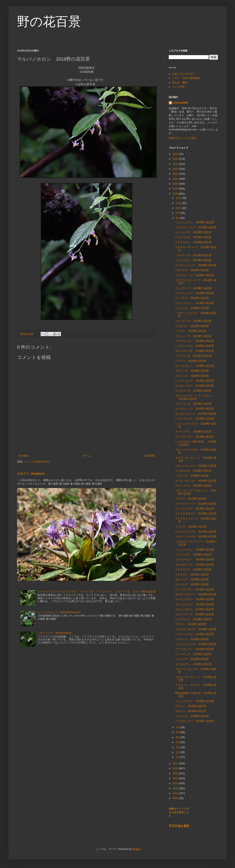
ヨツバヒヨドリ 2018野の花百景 (195, 366)
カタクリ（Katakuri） (32, 474)
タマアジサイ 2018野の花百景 (193, 432)
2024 (176, 164)
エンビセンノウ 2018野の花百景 (195, 409)
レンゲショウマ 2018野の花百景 (195, 381)
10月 (179, 208)
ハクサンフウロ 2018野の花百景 (196, 346)
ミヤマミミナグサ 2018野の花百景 (196, 537)
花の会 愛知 (180, 83)
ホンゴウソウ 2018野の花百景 (193, 288)
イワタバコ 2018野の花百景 (192, 639)
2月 (178, 752)
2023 (176, 169)
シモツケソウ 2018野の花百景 (193, 255)
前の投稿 (150, 456)
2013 (176, 783)
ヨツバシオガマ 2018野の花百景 (195, 604)
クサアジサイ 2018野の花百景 (193, 242)
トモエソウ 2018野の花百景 (192, 476)
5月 (178, 737)
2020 (176, 184)
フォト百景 (178, 87)
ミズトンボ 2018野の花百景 (192, 376)
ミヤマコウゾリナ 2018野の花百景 (196, 504)
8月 (178, 218)
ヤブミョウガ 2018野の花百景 (193, 486)
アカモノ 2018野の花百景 (191, 706)
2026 (176, 154)
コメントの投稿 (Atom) (37, 462)
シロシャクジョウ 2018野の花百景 (196, 466)
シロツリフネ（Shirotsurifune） (56, 633)
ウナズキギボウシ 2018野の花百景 (196, 514)
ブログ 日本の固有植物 (186, 78)
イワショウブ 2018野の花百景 (193, 260)
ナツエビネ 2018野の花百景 (192, 308)
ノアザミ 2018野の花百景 (191, 331)
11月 (179, 203)
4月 (178, 742)
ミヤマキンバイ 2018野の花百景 (195, 275)
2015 (176, 774)
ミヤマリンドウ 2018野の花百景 (195, 293)
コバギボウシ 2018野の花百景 (193, 664)
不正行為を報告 (179, 826)
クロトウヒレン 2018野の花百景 (195, 303)
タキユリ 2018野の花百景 (191, 711)
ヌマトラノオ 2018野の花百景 (193, 404)
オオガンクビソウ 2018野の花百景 (196, 414)
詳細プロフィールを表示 (183, 138)
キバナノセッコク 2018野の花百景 (196, 481)
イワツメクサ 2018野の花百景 (193, 555)
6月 (178, 732)
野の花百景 (49, 22)
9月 (178, 213)
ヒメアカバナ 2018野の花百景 (193, 619)
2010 (176, 798)
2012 (176, 788)
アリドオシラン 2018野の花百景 (195, 649)
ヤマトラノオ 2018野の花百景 (193, 356)
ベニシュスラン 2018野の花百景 (195, 222)
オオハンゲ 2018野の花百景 (192, 580)
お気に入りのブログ (183, 74)
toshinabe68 (180, 103)
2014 (176, 778)
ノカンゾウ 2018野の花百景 (192, 659)
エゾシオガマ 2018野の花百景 (193, 232)
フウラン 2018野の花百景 (191, 499)
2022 (176, 174)
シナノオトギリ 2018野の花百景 (195, 590)
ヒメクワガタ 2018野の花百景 (193, 237)
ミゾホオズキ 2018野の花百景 (193, 471)
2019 (176, 189)
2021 (176, 179)
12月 (179, 198)
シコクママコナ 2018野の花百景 (195, 419)
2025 (176, 159)
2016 (176, 768)
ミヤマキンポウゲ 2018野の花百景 (196, 629)
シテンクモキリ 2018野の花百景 (195, 701)
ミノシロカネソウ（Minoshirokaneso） (60, 612)
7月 (178, 727)
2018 (176, 194)
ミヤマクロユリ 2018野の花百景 (195, 560)
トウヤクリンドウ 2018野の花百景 (196, 227)
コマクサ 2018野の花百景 (191, 527)
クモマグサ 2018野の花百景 (192, 270)
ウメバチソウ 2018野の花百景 (193, 321)
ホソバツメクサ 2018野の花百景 (195, 509)
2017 (176, 764)
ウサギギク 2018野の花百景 (192, 575)
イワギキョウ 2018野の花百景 (193, 570)
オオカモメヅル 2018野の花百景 (195, 565)
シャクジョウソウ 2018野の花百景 (196, 644)
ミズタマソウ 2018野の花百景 (193, 391)
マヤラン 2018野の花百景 (191, 624)
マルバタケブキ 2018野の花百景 (195, 351)
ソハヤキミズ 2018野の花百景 (193, 654)
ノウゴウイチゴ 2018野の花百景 (195, 721)
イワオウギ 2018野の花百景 (192, 326)
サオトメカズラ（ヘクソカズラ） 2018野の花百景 (195, 397)
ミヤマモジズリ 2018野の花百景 (195, 341)
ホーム (86, 456)
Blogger (137, 849)
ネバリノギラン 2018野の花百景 (195, 599)
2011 (176, 793)
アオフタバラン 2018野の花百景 (195, 437)
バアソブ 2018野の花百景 (191, 361)
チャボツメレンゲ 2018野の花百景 (196, 265)
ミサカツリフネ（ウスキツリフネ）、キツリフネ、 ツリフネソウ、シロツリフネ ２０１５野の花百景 (97, 592)
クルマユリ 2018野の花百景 (192, 716)
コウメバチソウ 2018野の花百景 (195, 614)
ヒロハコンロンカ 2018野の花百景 (196, 532)
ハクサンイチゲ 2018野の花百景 (195, 634)
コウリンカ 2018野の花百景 (192, 371)
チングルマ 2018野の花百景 (192, 298)
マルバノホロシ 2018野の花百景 (195, 609)
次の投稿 (23, 456)
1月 (178, 757)
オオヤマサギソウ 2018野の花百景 (196, 594)
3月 (178, 747)
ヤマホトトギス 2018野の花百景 (195, 386)
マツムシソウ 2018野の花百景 (193, 336)
